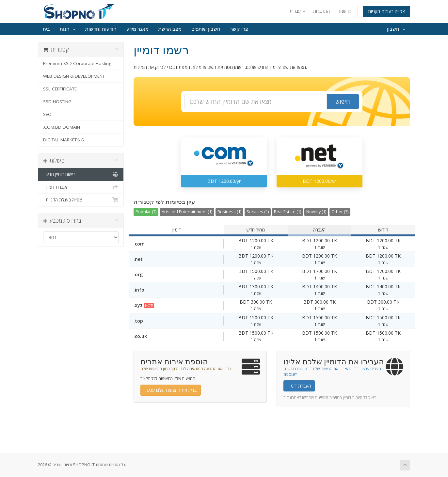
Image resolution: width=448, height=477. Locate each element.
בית (46, 29)
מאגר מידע (137, 29)
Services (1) (258, 212)
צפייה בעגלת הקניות (386, 11)
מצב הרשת (170, 29)
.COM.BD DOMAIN (62, 127)
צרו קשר (239, 29)
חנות (68, 29)
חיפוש (343, 102)
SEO (47, 114)
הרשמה (344, 11)
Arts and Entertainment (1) (187, 212)
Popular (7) (146, 212)
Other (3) (340, 212)
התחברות (321, 11)
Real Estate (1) (288, 212)
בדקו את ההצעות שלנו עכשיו (171, 390)
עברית (297, 11)
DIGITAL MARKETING (64, 140)
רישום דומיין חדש (81, 174)
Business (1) (229, 212)
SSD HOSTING (57, 102)
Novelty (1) (316, 212)
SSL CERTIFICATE (60, 89)
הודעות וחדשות (101, 29)
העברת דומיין (81, 187)
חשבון (396, 29)
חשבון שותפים (206, 29)
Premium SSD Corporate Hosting (77, 63)
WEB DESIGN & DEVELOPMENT (74, 76)
